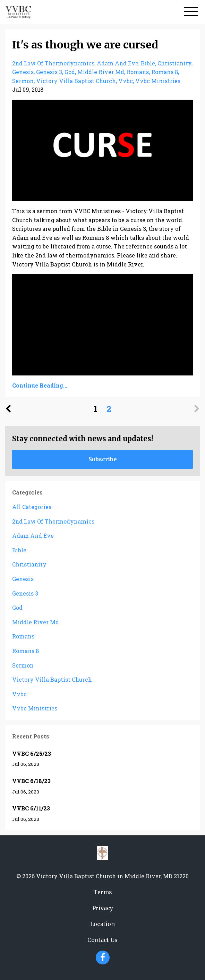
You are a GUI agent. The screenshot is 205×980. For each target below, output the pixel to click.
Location (102, 924)
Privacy (103, 908)
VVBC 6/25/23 (32, 754)
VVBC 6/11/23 (31, 808)
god (70, 72)
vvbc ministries (158, 81)
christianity (174, 63)
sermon (23, 81)
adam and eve (118, 63)
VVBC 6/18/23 (31, 781)
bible (148, 63)
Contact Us (102, 940)
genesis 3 (49, 72)
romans (138, 72)
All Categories (32, 507)
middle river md (101, 72)
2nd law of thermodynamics (53, 63)
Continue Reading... (40, 385)
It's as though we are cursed (85, 45)
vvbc (126, 81)
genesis (23, 72)
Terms (103, 892)
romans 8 (165, 72)
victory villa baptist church (76, 81)
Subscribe (103, 459)
